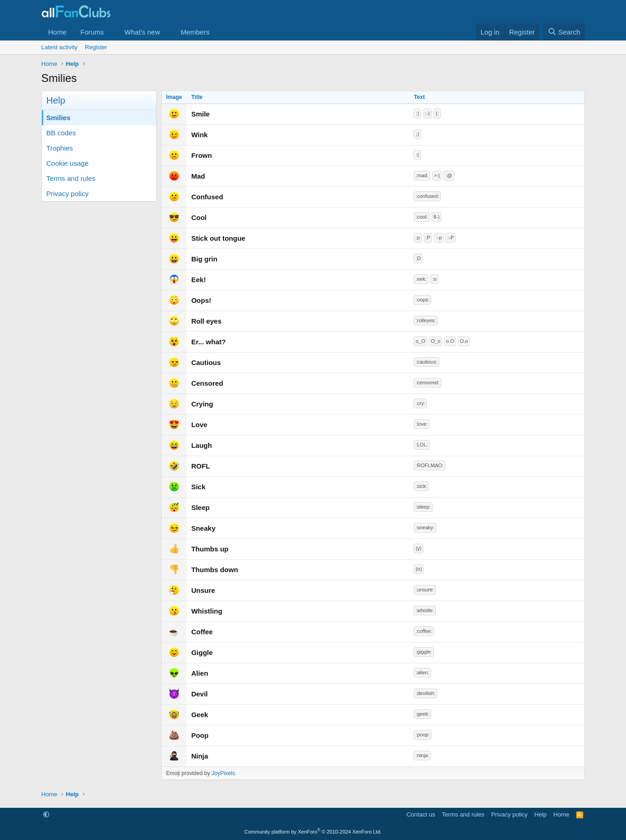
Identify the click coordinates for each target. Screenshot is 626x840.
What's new (142, 32)
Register (96, 47)
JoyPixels (223, 773)
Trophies (60, 148)
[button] (111, 32)
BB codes (61, 133)
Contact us (421, 814)
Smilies (59, 118)
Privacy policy (68, 194)
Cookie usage (68, 163)
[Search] (564, 32)
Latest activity (60, 47)
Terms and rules (71, 178)
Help (541, 814)
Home (58, 32)
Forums (92, 32)
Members (195, 32)
